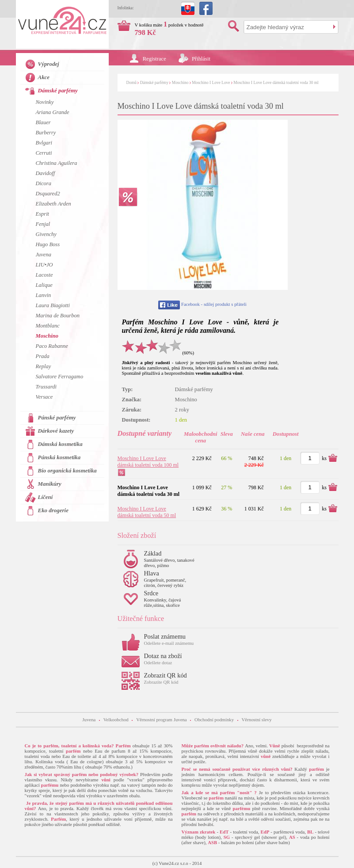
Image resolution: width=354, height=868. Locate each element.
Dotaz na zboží (163, 656)
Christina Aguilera (57, 163)
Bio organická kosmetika (67, 470)
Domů (131, 83)
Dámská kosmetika (60, 444)
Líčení (46, 497)
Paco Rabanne (52, 346)
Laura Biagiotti (53, 305)
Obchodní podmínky (214, 720)
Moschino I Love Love (211, 83)
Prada (43, 356)
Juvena (44, 255)
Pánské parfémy (57, 417)
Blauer (43, 122)
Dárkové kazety (56, 431)
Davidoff (46, 173)
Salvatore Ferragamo (60, 377)
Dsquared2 (48, 194)
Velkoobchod (116, 720)
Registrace (154, 59)
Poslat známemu (165, 636)
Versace (44, 397)
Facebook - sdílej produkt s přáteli (214, 304)
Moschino (180, 83)
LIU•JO (44, 265)
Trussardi (46, 387)
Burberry (46, 133)
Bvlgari (44, 143)
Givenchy (46, 234)
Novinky (45, 102)
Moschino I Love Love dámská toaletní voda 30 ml (276, 83)
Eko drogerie (53, 510)
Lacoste (44, 275)
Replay (44, 366)
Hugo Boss (48, 244)
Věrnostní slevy (257, 720)
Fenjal (43, 224)
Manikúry (50, 484)
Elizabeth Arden (53, 204)
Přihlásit (201, 59)
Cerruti (44, 153)
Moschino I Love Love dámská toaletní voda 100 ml (148, 462)
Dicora (44, 183)
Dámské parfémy (154, 83)
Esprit (43, 214)
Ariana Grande (53, 112)
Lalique (44, 285)
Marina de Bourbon (58, 316)
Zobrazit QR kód (166, 675)
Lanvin (44, 295)
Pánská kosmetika (59, 457)
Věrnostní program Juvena (162, 720)
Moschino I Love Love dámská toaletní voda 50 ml (147, 512)
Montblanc (48, 326)
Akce (44, 77)
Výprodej (49, 64)
